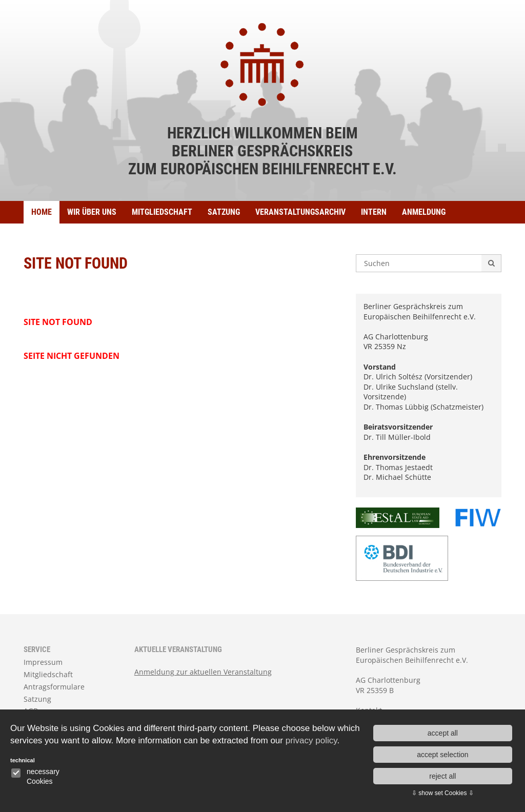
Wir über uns (92, 212)
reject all (442, 776)
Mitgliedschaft (162, 212)
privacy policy (311, 740)
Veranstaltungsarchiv (300, 212)
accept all (443, 733)
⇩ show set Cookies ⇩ (443, 793)
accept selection (442, 755)
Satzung (224, 212)
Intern (374, 212)
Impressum (43, 662)
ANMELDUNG (424, 212)
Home (42, 212)
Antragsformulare (54, 687)
